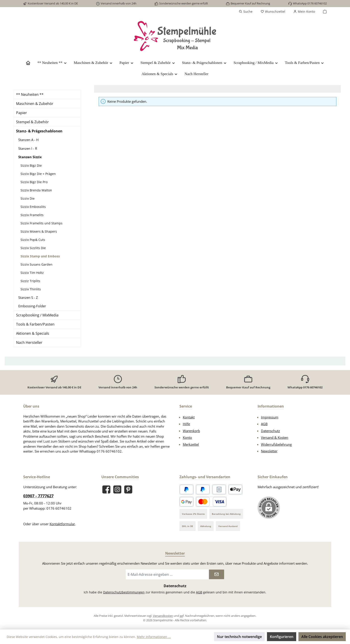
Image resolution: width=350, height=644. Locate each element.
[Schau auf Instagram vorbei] (117, 489)
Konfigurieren (282, 637)
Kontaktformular (62, 524)
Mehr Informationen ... (154, 637)
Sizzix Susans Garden (36, 264)
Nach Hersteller (29, 343)
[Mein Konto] (304, 12)
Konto (187, 437)
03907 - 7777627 (38, 496)
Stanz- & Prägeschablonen (39, 131)
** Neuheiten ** (30, 94)
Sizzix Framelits (32, 215)
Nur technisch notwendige (239, 637)
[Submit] (217, 574)
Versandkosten (163, 616)
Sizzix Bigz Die (31, 165)
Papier (22, 113)
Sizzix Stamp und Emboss (40, 256)
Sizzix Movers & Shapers (39, 231)
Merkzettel (191, 444)
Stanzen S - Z (28, 297)
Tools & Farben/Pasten (35, 324)
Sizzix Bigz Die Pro (34, 182)
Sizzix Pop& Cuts (33, 240)
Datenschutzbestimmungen (124, 592)
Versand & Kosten (275, 437)
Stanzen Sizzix (30, 157)
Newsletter (269, 451)
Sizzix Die (28, 198)
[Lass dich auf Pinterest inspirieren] (128, 489)
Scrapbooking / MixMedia (37, 315)
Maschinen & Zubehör (35, 104)
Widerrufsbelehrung (276, 444)
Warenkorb (191, 431)
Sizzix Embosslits (33, 207)
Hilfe (186, 424)
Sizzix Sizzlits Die (33, 248)
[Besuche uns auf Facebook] (106, 489)
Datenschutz (270, 431)
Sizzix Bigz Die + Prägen (38, 174)
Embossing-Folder (32, 306)
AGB (264, 424)
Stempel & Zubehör (32, 122)
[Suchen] (246, 12)
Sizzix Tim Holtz (32, 273)
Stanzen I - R (28, 148)
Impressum (270, 417)
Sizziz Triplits (30, 281)
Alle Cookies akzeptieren (322, 637)
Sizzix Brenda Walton (36, 190)
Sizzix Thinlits (31, 289)
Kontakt (189, 417)
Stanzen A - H (28, 140)
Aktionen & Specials (33, 333)
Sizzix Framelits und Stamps (42, 223)
